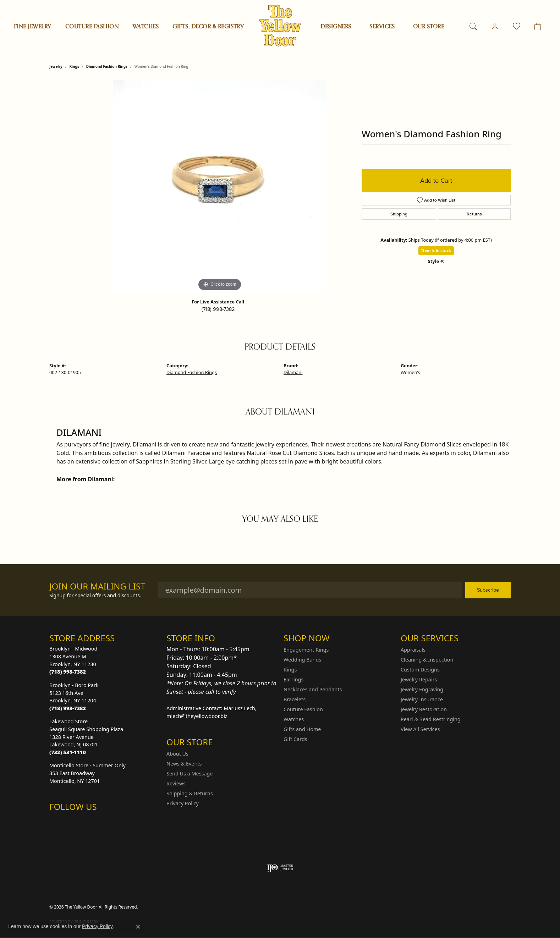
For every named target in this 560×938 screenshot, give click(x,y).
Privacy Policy (183, 803)
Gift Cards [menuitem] (295, 739)
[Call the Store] (68, 672)
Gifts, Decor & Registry (208, 27)
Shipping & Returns (190, 793)
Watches (146, 27)
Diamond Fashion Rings (107, 66)
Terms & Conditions (430, 907)
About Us (177, 754)
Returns (474, 214)
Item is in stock (436, 250)
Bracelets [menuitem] (295, 699)
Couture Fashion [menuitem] (303, 709)
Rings (74, 66)
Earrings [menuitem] (293, 679)
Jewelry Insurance (422, 699)
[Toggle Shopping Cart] (538, 27)
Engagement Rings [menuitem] (306, 650)
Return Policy (352, 907)
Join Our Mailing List (97, 586)
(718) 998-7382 (218, 309)
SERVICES (382, 27)
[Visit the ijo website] (280, 868)
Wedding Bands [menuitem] (302, 660)
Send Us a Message (190, 774)
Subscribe (488, 590)
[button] (473, 27)
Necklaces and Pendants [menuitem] (313, 689)
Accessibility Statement (482, 907)
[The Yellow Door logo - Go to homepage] (280, 26)
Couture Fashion (92, 27)
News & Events (184, 764)
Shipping (399, 214)
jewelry (56, 66)
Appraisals (413, 650)
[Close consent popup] (138, 927)
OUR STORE (429, 27)
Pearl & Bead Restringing (431, 719)
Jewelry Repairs (419, 679)
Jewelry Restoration (424, 709)
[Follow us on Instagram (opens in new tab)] (56, 821)
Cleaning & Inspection (427, 660)
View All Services (420, 729)
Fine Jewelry (33, 27)
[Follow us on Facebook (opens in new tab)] (73, 821)
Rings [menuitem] (290, 670)
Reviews (176, 783)
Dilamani (293, 372)
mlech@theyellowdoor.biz (197, 716)
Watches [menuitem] (294, 719)
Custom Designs (420, 670)
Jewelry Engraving (422, 689)
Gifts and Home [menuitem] (302, 729)
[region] (220, 186)
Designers (336, 27)
